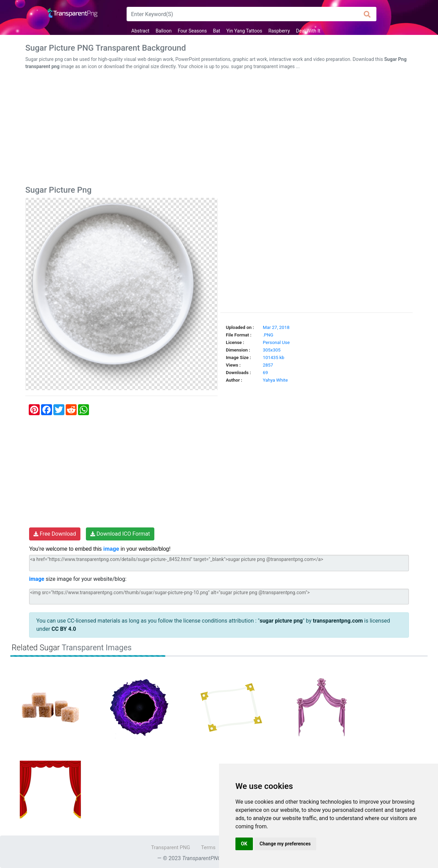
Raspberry (279, 31)
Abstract (140, 31)
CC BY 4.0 (64, 629)
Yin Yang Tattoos (244, 31)
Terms (208, 847)
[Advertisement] (219, 129)
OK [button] (244, 844)
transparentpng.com (338, 621)
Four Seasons (192, 31)
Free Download (55, 534)
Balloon (164, 31)
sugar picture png (281, 621)
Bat (217, 31)
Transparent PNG (170, 847)
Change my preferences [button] (285, 844)
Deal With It (308, 31)
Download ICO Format (120, 534)
